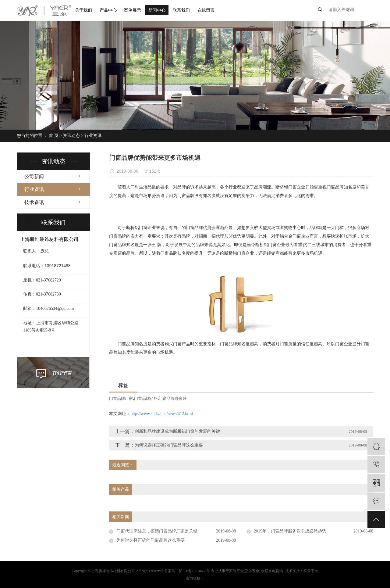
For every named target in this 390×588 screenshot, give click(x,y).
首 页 (54, 136)
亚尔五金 (252, 571)
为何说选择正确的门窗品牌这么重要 (169, 445)
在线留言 (206, 10)
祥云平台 (311, 571)
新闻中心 (157, 10)
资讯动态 (71, 136)
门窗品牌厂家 (121, 398)
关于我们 (83, 10)
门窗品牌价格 (146, 398)
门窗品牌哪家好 (173, 398)
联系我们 (181, 10)
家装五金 (236, 571)
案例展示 (133, 10)
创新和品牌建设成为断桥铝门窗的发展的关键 (177, 431)
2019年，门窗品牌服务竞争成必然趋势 (290, 531)
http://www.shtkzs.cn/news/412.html (162, 414)
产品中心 (108, 10)
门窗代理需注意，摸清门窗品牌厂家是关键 (157, 531)
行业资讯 (93, 136)
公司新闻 (34, 176)
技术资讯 (34, 202)
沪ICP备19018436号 (195, 571)
